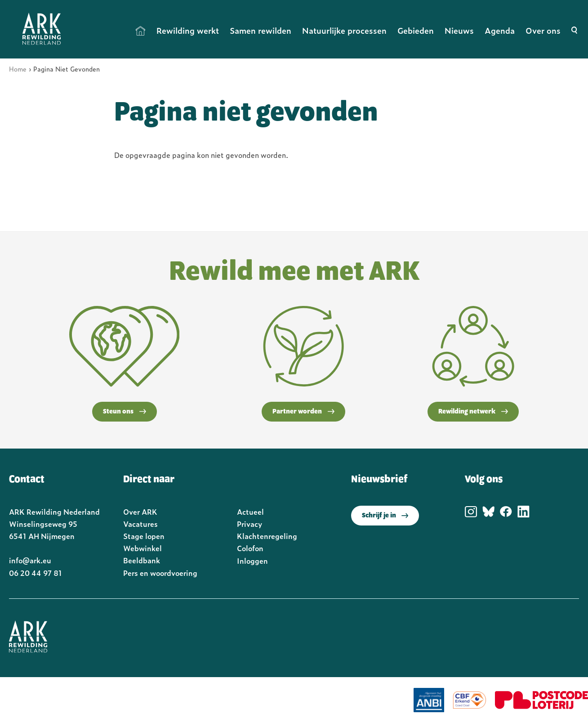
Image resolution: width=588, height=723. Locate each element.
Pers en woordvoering (160, 573)
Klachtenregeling (267, 536)
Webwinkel (143, 548)
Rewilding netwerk (473, 412)
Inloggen (252, 561)
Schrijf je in (385, 516)
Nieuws (459, 30)
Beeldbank (142, 560)
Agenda (500, 30)
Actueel (250, 512)
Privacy (249, 524)
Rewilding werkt (188, 30)
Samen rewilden (261, 30)
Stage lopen (144, 536)
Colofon (250, 548)
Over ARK (140, 512)
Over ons (543, 30)
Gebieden (416, 30)
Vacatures (140, 524)
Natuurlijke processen (344, 30)
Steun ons (125, 412)
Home (141, 31)
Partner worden (303, 412)
